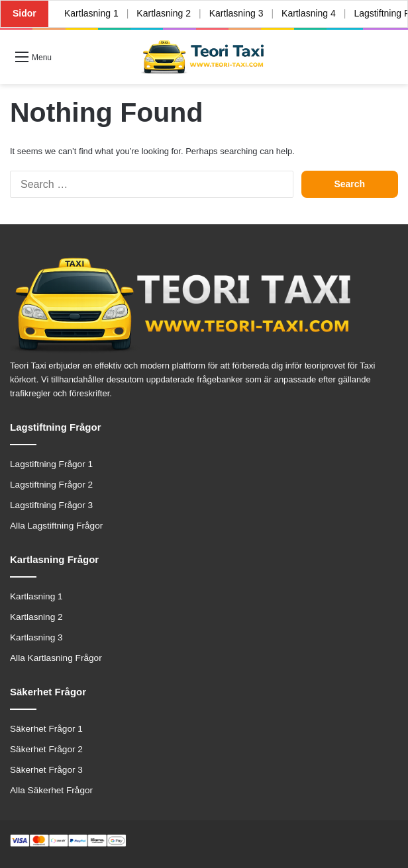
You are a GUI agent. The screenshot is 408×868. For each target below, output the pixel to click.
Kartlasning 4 (309, 13)
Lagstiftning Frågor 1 (51, 464)
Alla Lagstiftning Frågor (56, 526)
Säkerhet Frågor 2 (46, 749)
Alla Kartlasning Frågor (56, 658)
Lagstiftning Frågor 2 (51, 485)
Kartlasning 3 (236, 13)
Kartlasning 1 (91, 13)
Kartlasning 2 (164, 13)
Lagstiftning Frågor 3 (51, 505)
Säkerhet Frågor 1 (46, 729)
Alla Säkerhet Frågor (51, 790)
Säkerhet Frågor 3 (46, 770)
